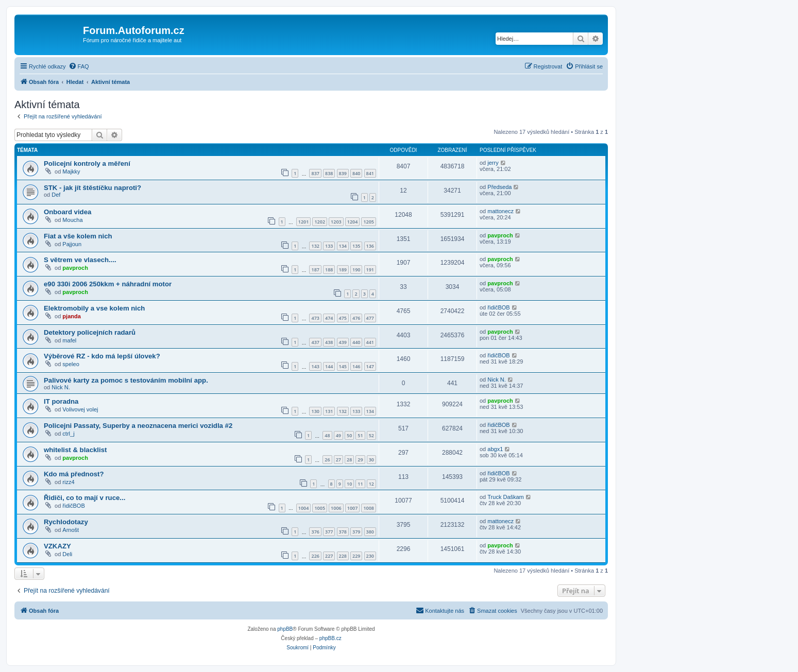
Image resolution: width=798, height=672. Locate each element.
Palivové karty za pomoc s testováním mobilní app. (126, 380)
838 (329, 173)
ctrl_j (68, 434)
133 (329, 246)
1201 (304, 222)
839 (343, 173)
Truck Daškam (506, 497)
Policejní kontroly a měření (87, 163)
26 (327, 460)
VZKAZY (57, 546)
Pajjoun (72, 244)
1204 (353, 222)
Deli (67, 554)
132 (315, 246)
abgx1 (495, 449)
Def (56, 195)
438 (329, 342)
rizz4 (68, 482)
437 (315, 342)
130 (315, 411)
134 (343, 246)
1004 (304, 508)
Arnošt (71, 530)
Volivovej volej (80, 409)
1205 (369, 222)
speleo (71, 364)
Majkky (71, 171)
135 (356, 246)
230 (370, 556)
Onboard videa (67, 212)
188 (329, 270)
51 (360, 435)
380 (370, 532)
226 (315, 556)
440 (356, 342)
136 (370, 246)
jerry (493, 163)
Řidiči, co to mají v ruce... (84, 498)
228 (343, 556)
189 (343, 270)
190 (356, 270)
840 (356, 173)
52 (371, 435)
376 (315, 532)
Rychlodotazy (66, 522)
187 (315, 270)
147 (370, 366)
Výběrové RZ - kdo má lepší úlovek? (102, 356)
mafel (69, 340)
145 (343, 366)
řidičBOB (498, 307)
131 (329, 411)
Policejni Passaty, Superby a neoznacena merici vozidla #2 (138, 426)
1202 (320, 222)
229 (356, 556)
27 (338, 460)
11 (360, 484)
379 (356, 532)
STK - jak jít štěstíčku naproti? (92, 188)
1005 (320, 508)
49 (338, 435)
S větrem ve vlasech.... (80, 260)
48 (327, 435)
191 (370, 270)
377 (329, 532)
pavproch (500, 235)
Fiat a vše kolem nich (78, 236)
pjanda (71, 316)
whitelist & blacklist (75, 450)
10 (349, 484)
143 (315, 366)
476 (356, 318)
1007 (353, 508)
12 (371, 484)
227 (329, 556)
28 (349, 460)
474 (329, 318)
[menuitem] (79, 66)
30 (371, 460)
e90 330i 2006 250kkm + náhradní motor (108, 284)
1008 (369, 508)
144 (329, 366)
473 (315, 318)
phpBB (285, 629)
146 (356, 366)
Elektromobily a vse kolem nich (94, 308)
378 (343, 532)
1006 (336, 508)
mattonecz (500, 211)
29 (360, 460)
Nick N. (61, 387)
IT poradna (61, 401)
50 (349, 435)
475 (343, 318)
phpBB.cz (330, 638)
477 (370, 318)
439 (343, 342)
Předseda (499, 187)
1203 (336, 222)
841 (370, 173)
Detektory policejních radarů (90, 332)
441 (370, 342)
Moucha (72, 220)
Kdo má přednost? (74, 474)
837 (315, 173)
